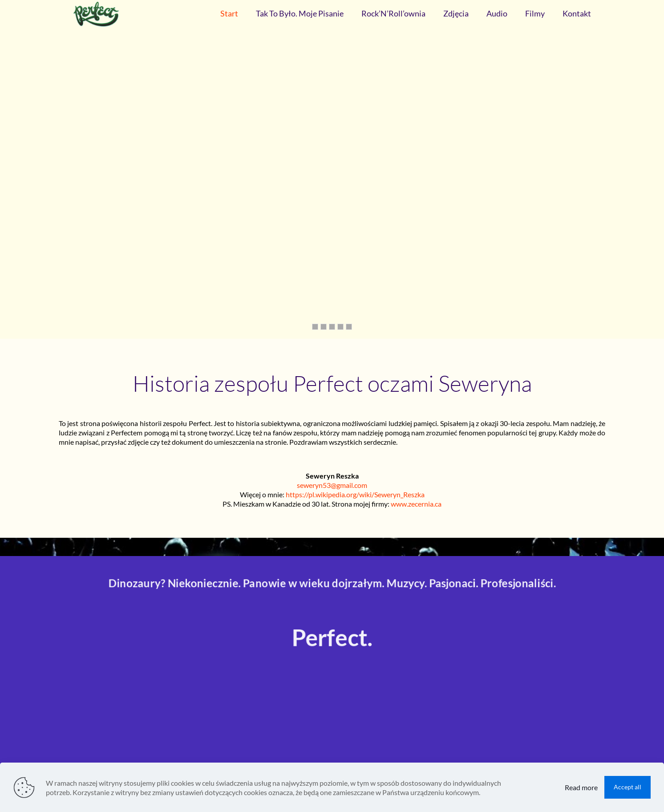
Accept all (628, 787)
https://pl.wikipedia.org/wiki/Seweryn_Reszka (355, 494)
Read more (581, 787)
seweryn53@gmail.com (332, 485)
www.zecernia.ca (416, 504)
